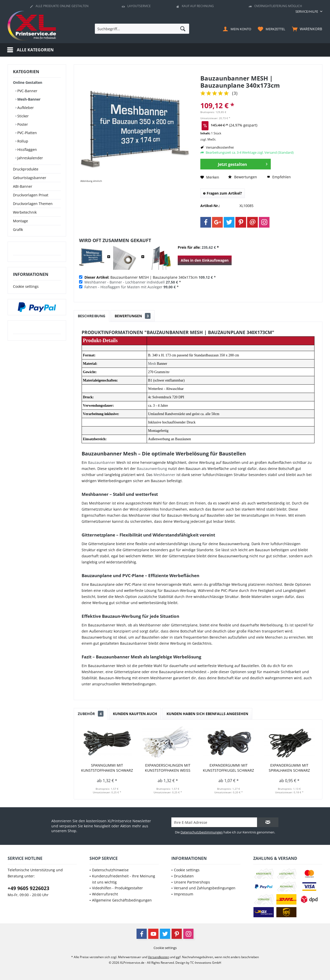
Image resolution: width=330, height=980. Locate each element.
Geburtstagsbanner (30, 178)
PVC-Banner (27, 91)
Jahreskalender (30, 158)
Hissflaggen (27, 149)
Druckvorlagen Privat (31, 195)
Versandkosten (159, 957)
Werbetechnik (25, 212)
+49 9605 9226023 (28, 888)
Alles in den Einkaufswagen (205, 260)
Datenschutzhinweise (110, 870)
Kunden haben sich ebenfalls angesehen (207, 714)
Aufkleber (25, 108)
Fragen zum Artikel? (223, 193)
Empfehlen (279, 177)
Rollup (22, 141)
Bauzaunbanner (102, 462)
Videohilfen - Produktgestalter (117, 888)
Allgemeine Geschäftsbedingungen (122, 900)
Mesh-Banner (28, 99)
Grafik (18, 230)
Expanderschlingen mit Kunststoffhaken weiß (168, 768)
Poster (22, 124)
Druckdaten (184, 876)
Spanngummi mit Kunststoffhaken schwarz (107, 768)
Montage (20, 221)
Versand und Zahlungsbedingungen (205, 888)
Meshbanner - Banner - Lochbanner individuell (125, 282)
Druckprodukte (26, 169)
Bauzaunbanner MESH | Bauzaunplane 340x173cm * (150, 277)
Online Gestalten (28, 82)
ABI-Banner (23, 186)
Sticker (22, 116)
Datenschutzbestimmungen (202, 832)
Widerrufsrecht (105, 894)
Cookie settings (26, 286)
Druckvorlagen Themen (33, 204)
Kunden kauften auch (135, 714)
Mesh (152, 364)
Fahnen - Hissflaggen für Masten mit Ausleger (123, 287)
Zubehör (91, 714)
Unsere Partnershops (192, 882)
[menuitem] (307, 12)
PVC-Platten (27, 133)
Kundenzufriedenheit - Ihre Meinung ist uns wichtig (124, 879)
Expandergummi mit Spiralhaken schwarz (289, 768)
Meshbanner (164, 475)
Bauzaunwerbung (152, 469)
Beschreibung (92, 316)
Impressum (184, 894)
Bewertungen (243, 177)
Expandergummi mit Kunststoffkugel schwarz (228, 768)
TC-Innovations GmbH (206, 963)
